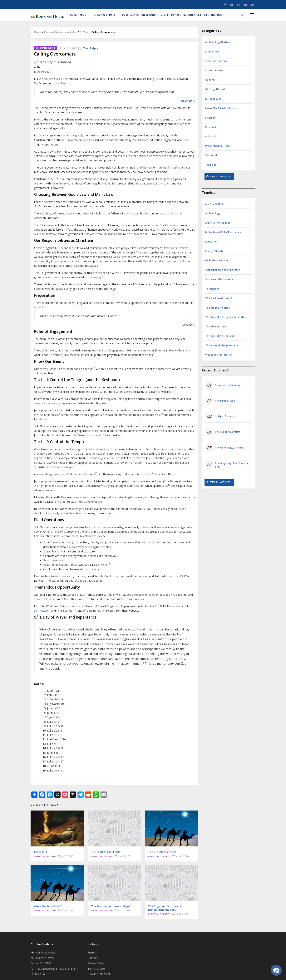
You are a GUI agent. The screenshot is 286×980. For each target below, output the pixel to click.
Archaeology (213, 217)
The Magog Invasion (218, 312)
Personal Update (108, 17)
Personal (210, 131)
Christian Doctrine (46, 52)
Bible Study (212, 55)
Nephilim (211, 122)
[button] (276, 970)
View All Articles (220, 180)
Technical (211, 159)
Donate (182, 17)
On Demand (154, 17)
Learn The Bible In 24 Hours (222, 112)
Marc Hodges (90, 52)
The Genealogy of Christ (230, 452)
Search (92, 956)
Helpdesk (227, 17)
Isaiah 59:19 (188, 105)
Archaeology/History (218, 46)
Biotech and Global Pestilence (223, 236)
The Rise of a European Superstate (226, 321)
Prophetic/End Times (218, 150)
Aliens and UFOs (215, 208)
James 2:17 (189, 329)
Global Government (217, 264)
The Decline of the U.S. (219, 302)
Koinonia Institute (203, 17)
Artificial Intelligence (218, 227)
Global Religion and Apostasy (223, 274)
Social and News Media (219, 283)
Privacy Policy (96, 967)
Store (170, 17)
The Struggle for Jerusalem (222, 349)
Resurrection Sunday (227, 389)
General (210, 84)
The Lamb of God (225, 405)
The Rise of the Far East (220, 340)
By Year (84, 36)
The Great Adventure (228, 436)
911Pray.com (42, 614)
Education (211, 245)
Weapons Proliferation (219, 359)
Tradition (211, 169)
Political (210, 140)
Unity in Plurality (225, 420)
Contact (93, 962)
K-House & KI (213, 103)
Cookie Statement (99, 978)
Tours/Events (133, 17)
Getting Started (215, 93)
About (87, 17)
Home (74, 17)
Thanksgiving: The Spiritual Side (232, 469)
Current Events (214, 74)
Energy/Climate (214, 255)
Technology (212, 293)
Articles (72, 36)
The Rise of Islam (216, 330)
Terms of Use (96, 972)
